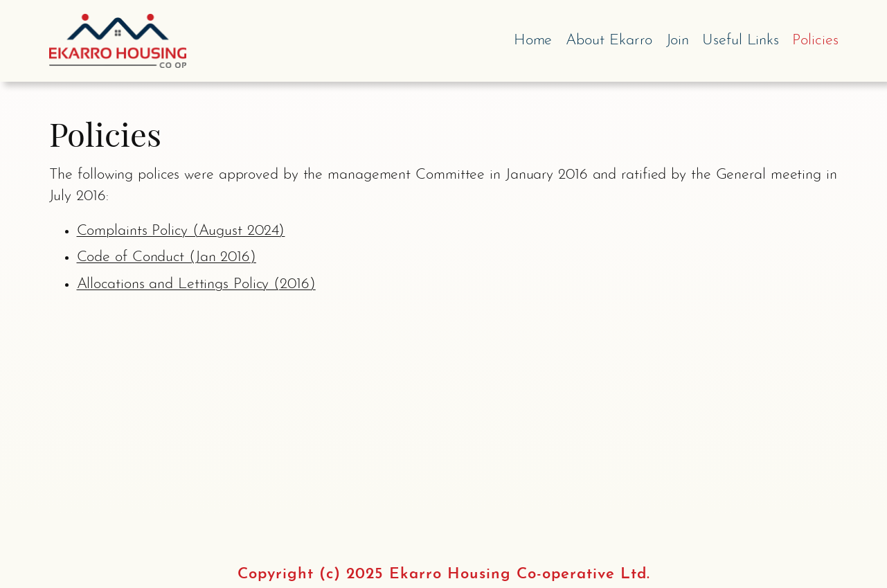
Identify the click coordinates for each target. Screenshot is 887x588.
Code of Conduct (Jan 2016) (167, 257)
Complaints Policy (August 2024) (181, 231)
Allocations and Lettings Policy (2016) (196, 284)
